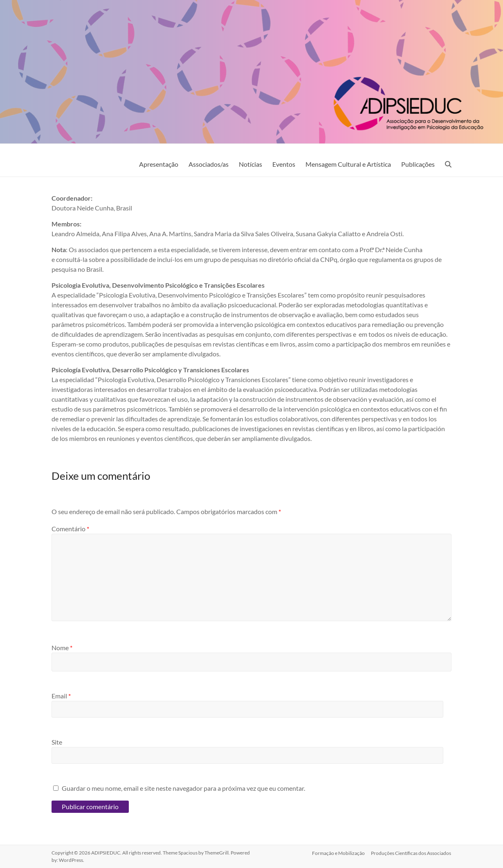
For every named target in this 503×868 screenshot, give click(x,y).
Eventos (284, 164)
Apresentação (159, 164)
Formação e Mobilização (338, 853)
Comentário (70, 529)
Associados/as (209, 164)
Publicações (418, 164)
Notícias (250, 164)
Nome (62, 648)
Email (61, 696)
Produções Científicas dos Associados (411, 853)
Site (57, 742)
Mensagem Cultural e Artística (348, 164)
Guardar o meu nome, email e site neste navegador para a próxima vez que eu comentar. (183, 788)
